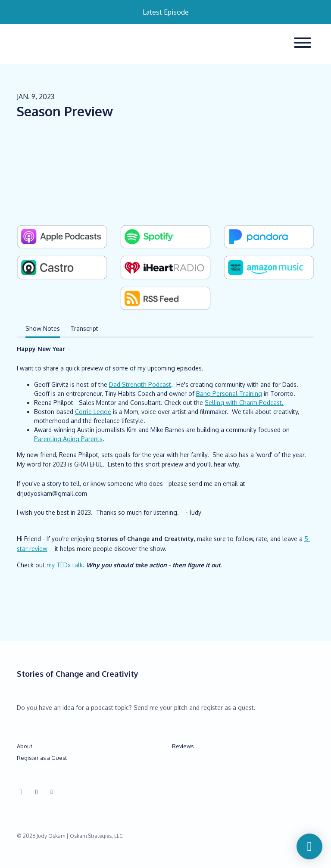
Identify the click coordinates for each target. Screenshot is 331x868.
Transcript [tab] (84, 328)
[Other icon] (53, 792)
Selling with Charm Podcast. (244, 403)
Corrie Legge (93, 412)
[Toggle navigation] (303, 44)
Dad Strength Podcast (140, 384)
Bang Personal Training (229, 394)
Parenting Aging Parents (68, 439)
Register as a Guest (42, 758)
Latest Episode (166, 12)
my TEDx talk (65, 565)
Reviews (183, 746)
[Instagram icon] (21, 792)
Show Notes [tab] (43, 328)
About (25, 746)
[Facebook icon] (37, 792)
